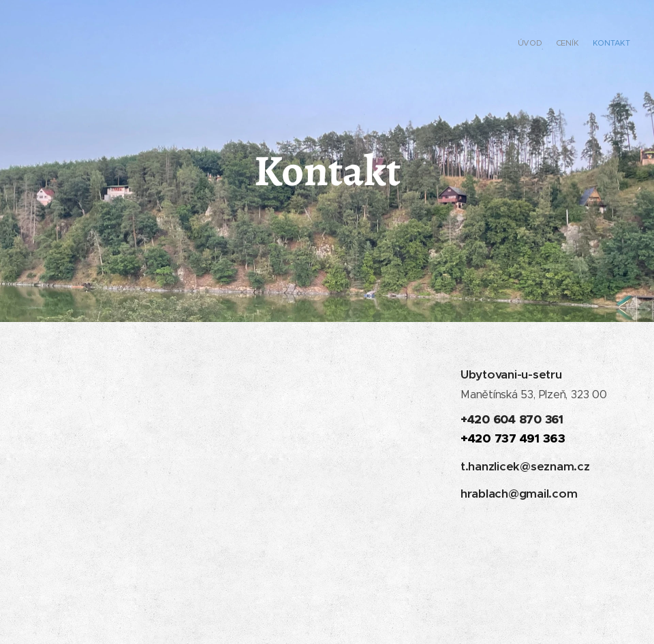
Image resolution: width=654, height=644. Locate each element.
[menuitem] (605, 44)
